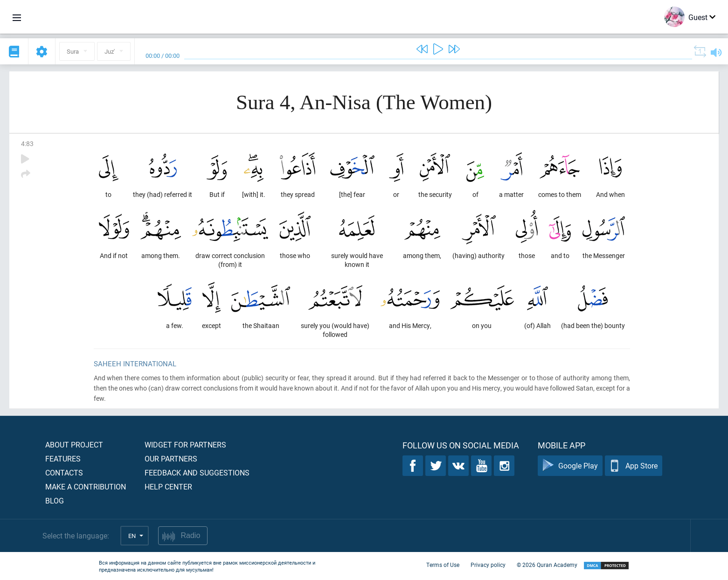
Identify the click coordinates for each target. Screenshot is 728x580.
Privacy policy (488, 565)
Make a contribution (86, 486)
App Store (634, 466)
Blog (55, 500)
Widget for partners (185, 444)
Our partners (171, 458)
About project (74, 444)
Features (63, 458)
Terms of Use (443, 565)
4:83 (27, 143)
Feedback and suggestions (197, 472)
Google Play (570, 466)
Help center (168, 486)
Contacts (64, 472)
